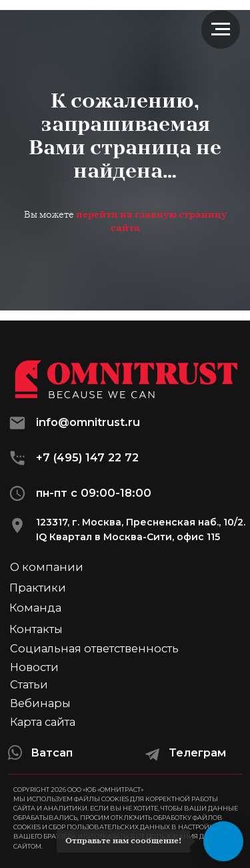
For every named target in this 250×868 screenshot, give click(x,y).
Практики (38, 588)
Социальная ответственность (94, 648)
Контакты (36, 629)
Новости (34, 667)
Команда (35, 608)
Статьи (29, 684)
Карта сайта (43, 722)
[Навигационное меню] (221, 29)
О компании (47, 567)
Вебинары (40, 703)
